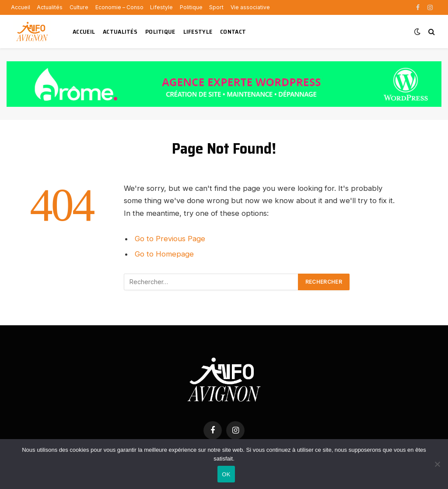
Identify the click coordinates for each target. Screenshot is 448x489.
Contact (233, 32)
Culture (79, 7)
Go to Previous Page (170, 239)
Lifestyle (161, 7)
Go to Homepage (164, 254)
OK (226, 474)
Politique (191, 7)
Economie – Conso (119, 7)
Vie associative (250, 7)
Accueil (21, 7)
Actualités (50, 7)
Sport (216, 7)
